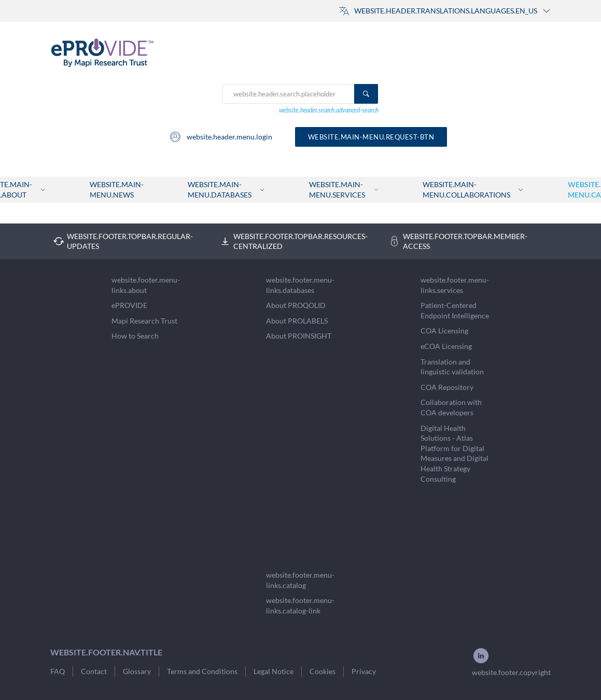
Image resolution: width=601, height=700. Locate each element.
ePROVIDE (129, 305)
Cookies (323, 671)
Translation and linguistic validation (452, 367)
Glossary (137, 671)
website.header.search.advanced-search (329, 110)
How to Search (135, 336)
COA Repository (447, 387)
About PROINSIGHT (299, 336)
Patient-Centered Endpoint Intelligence (455, 310)
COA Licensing (444, 331)
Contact (94, 671)
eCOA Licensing (446, 346)
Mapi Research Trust (144, 321)
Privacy (364, 671)
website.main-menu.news (117, 190)
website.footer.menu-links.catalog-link (300, 605)
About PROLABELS (297, 321)
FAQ (58, 671)
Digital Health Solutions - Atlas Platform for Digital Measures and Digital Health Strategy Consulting (455, 453)
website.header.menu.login (221, 137)
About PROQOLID (296, 305)
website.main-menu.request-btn (371, 137)
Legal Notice (274, 671)
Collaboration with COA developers (451, 407)
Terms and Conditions (202, 671)
